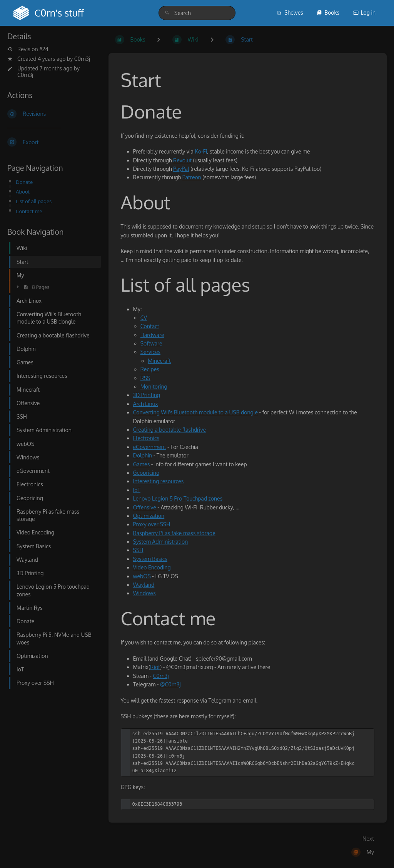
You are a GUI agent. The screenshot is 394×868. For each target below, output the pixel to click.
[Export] (52, 142)
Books (328, 13)
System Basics (150, 559)
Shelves (290, 13)
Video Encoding (152, 567)
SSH (138, 550)
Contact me (29, 211)
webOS (142, 576)
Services (150, 352)
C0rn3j (82, 59)
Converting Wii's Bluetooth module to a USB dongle (196, 412)
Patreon (192, 177)
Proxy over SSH (152, 524)
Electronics (146, 438)
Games (142, 464)
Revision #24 (28, 49)
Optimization (149, 516)
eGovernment (150, 447)
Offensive (145, 507)
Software (151, 343)
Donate (24, 182)
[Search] (167, 13)
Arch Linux (146, 404)
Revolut (182, 160)
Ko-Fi (201, 151)
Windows (144, 593)
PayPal (181, 169)
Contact (150, 326)
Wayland (144, 585)
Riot (155, 667)
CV (144, 318)
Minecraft (159, 361)
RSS (145, 378)
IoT (137, 490)
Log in (364, 13)
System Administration (161, 542)
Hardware (152, 335)
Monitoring (154, 386)
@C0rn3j (170, 684)
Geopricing (146, 473)
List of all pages (34, 201)
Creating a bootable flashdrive (170, 430)
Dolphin (143, 455)
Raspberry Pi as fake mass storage (174, 533)
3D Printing (147, 395)
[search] (197, 13)
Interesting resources (159, 481)
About (23, 191)
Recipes (150, 369)
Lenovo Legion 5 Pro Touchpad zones (178, 498)
